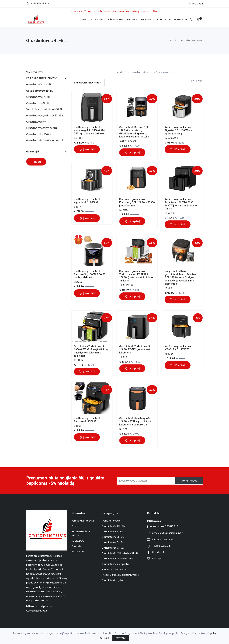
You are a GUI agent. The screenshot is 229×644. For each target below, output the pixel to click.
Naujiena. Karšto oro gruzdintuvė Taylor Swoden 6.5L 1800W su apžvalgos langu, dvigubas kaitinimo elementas (181, 278)
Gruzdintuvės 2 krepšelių (115, 565)
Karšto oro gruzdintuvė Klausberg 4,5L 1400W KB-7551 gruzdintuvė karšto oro (90, 130)
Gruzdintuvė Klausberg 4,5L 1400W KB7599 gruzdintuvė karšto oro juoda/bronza (136, 422)
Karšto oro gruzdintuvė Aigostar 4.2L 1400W (88, 201)
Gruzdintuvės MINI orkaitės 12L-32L (120, 554)
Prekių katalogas (111, 522)
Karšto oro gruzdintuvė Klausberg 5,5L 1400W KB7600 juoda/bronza (137, 203)
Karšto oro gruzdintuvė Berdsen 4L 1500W (88, 421)
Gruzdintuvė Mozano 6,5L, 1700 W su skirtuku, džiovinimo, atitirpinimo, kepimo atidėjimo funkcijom (135, 132)
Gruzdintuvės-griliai (113, 581)
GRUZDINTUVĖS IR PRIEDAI (109, 20)
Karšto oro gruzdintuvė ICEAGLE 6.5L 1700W (178, 348)
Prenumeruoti (188, 482)
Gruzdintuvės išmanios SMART (118, 560)
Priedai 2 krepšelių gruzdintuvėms (120, 576)
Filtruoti (37, 162)
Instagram (156, 560)
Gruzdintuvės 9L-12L (113, 549)
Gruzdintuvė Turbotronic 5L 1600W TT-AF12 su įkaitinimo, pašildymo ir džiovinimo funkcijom (91, 351)
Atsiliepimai (164, 20)
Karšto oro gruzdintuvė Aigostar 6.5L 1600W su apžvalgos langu (179, 130)
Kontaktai (180, 20)
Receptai (132, 20)
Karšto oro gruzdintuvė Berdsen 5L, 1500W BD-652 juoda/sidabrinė (90, 275)
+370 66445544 (40, 4)
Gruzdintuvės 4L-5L (112, 533)
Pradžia (87, 20)
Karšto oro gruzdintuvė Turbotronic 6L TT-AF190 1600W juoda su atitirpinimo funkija (181, 204)
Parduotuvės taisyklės (84, 522)
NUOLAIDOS (147, 20)
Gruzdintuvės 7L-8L (112, 543)
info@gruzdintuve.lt (163, 541)
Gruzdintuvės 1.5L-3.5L (114, 527)
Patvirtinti (121, 638)
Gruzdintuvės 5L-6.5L (113, 538)
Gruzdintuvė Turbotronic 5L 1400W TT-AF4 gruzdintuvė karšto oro (136, 350)
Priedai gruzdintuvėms (114, 571)
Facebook (156, 553)
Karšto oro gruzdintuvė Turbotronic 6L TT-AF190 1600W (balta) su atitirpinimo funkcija (136, 276)
